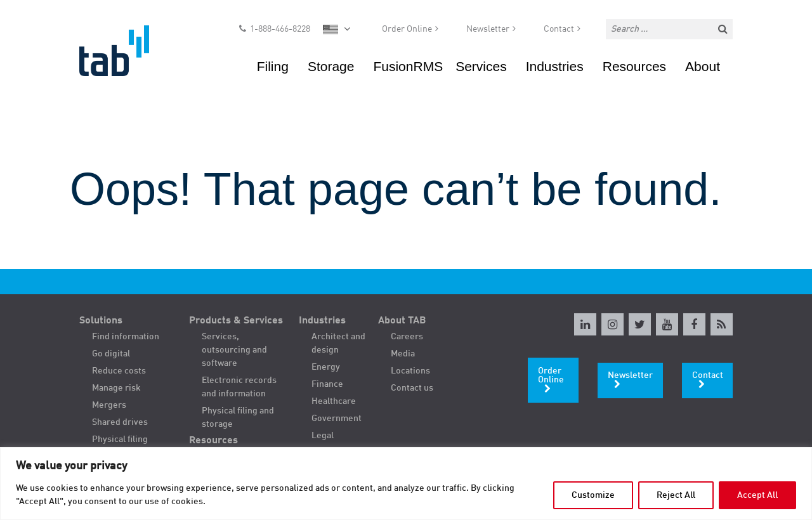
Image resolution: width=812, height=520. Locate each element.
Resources (634, 66)
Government (337, 419)
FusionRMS (408, 66)
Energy (326, 367)
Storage (331, 66)
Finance (327, 384)
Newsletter (488, 29)
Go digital (111, 354)
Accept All (757, 495)
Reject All (676, 495)
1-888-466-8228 (280, 29)
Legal (323, 436)
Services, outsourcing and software (234, 350)
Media (403, 354)
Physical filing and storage (238, 418)
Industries (555, 66)
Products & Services (236, 321)
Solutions (101, 321)
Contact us (412, 388)
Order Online (407, 29)
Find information (126, 337)
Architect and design (338, 343)
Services (481, 66)
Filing (273, 66)
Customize (593, 495)
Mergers (109, 405)
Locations (410, 371)
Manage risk (116, 388)
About (703, 66)
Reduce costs (119, 371)
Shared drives (120, 422)
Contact (559, 29)
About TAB (402, 321)
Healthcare (334, 401)
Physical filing (120, 439)
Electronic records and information (239, 387)
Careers (407, 337)
